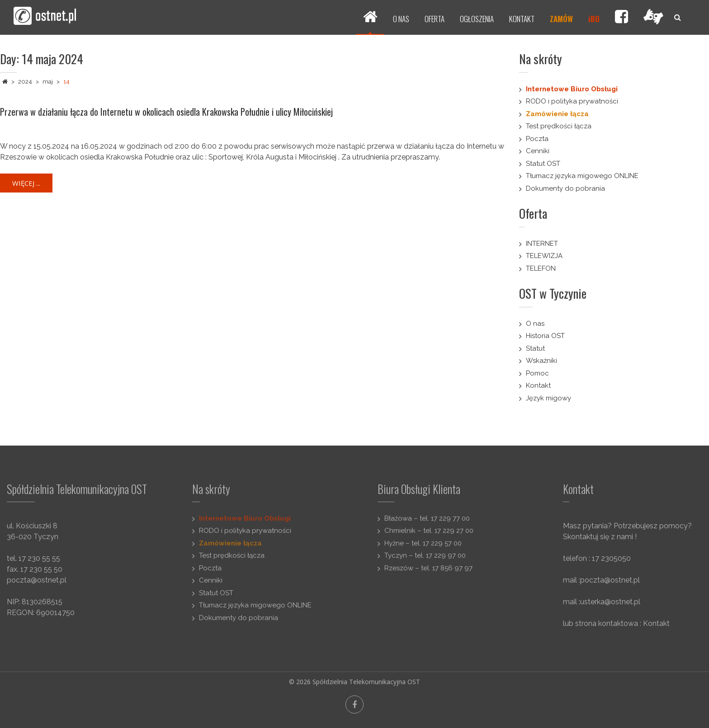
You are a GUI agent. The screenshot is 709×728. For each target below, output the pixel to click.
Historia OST (545, 336)
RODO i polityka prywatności (572, 101)
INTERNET (542, 244)
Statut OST (543, 164)
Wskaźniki (541, 361)
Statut (535, 348)
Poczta (537, 139)
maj (48, 82)
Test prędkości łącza (559, 126)
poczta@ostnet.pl (37, 585)
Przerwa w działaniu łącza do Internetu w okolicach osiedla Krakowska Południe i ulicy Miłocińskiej (166, 112)
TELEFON (541, 268)
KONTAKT (522, 19)
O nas (535, 324)
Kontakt (538, 385)
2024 (25, 82)
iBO (594, 19)
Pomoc (537, 373)
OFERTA (435, 19)
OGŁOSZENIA (477, 19)
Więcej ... (26, 183)
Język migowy (548, 398)
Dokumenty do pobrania (565, 188)
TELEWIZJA (544, 256)
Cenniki (538, 151)
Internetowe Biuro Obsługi (572, 89)
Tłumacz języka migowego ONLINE (582, 176)
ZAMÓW (561, 19)
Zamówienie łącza (557, 114)
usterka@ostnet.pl (610, 606)
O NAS (401, 19)
